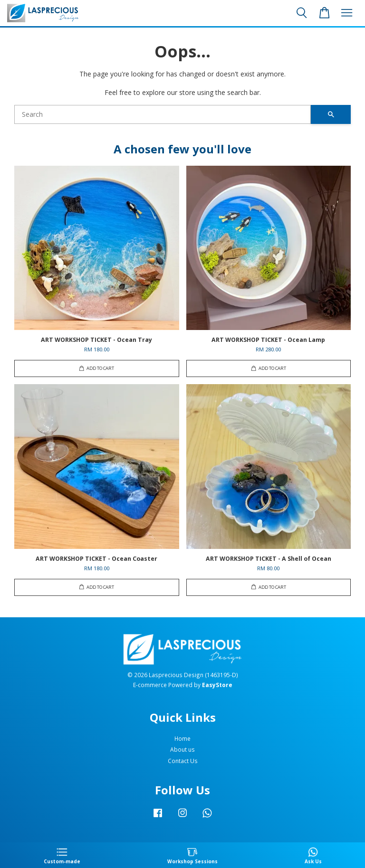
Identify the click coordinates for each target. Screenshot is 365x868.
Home (182, 738)
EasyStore (217, 685)
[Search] (163, 114)
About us (182, 749)
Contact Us (183, 761)
